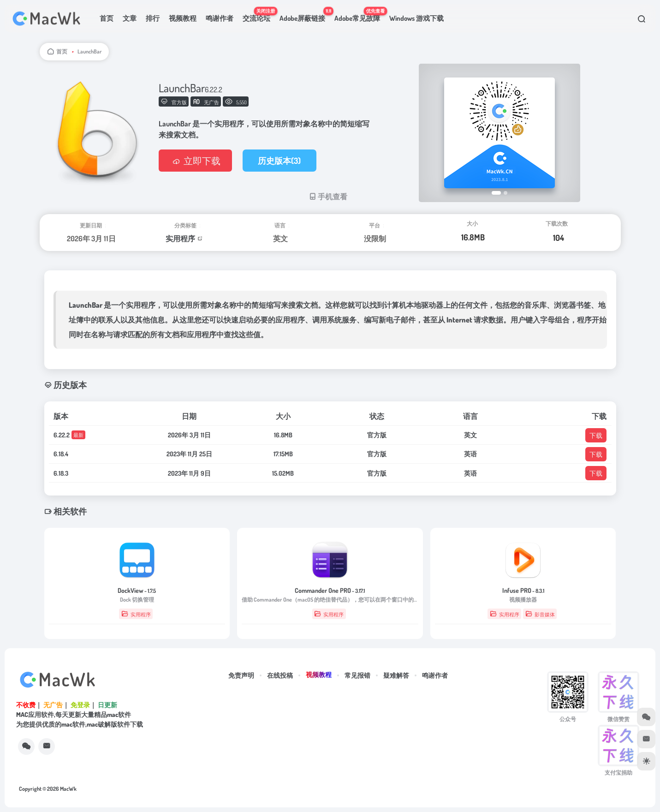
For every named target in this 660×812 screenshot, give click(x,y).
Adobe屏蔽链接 (305, 14)
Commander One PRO (330, 590)
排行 (153, 18)
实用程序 (180, 239)
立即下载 (195, 161)
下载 (596, 435)
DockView (137, 590)
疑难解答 (396, 675)
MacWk (68, 789)
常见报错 (357, 675)
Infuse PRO (523, 590)
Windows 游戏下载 (416, 18)
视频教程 (183, 18)
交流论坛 (259, 14)
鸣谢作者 (220, 18)
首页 (107, 18)
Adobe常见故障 (360, 14)
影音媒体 (540, 614)
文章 (130, 18)
